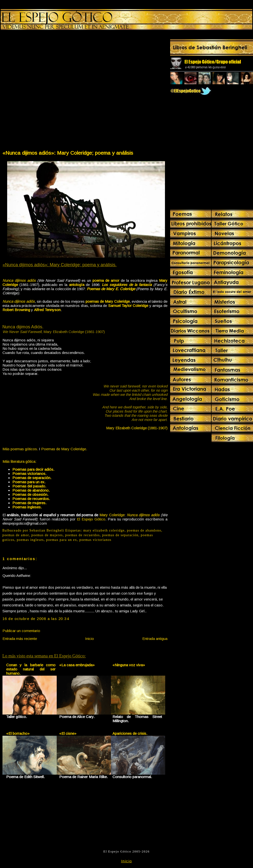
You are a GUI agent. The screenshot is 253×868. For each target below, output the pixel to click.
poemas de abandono (144, 530)
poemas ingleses (30, 540)
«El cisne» (68, 733)
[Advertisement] (56, 91)
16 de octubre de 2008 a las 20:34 (36, 619)
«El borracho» (18, 733)
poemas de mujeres (47, 535)
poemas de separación (120, 535)
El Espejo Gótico (91, 519)
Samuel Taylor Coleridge (128, 306)
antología (77, 285)
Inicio (90, 639)
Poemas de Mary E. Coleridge (111, 289)
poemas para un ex (62, 540)
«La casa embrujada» (77, 665)
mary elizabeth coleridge (104, 530)
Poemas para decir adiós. (33, 469)
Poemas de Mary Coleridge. (64, 449)
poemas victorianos (95, 540)
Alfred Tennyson (47, 310)
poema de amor (106, 280)
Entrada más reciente (20, 639)
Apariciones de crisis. (130, 733)
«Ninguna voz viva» (129, 665)
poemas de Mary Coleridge (108, 301)
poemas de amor (16, 535)
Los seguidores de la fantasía (127, 285)
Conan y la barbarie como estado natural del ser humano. (31, 669)
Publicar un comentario (21, 631)
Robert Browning (16, 310)
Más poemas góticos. (20, 449)
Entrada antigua (155, 639)
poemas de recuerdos (82, 535)
